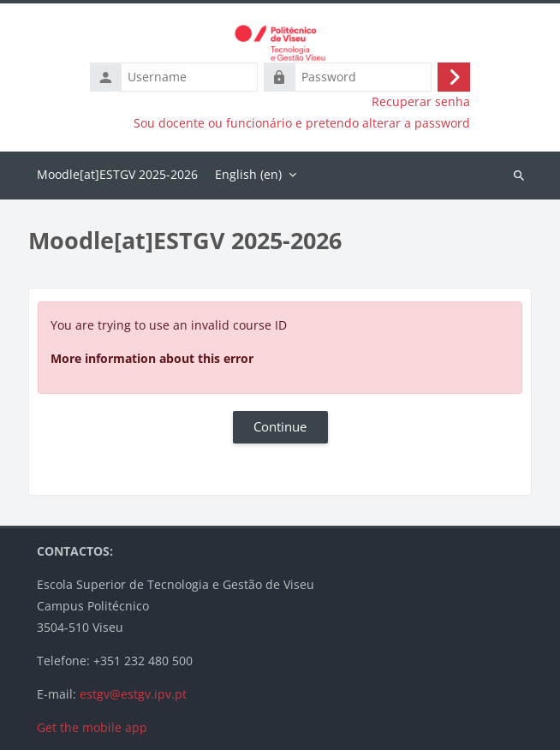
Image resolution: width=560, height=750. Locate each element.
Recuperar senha (421, 102)
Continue (280, 426)
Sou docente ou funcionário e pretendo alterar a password (302, 123)
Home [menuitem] (117, 176)
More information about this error (152, 358)
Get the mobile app (92, 727)
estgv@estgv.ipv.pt (133, 694)
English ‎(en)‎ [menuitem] (248, 174)
